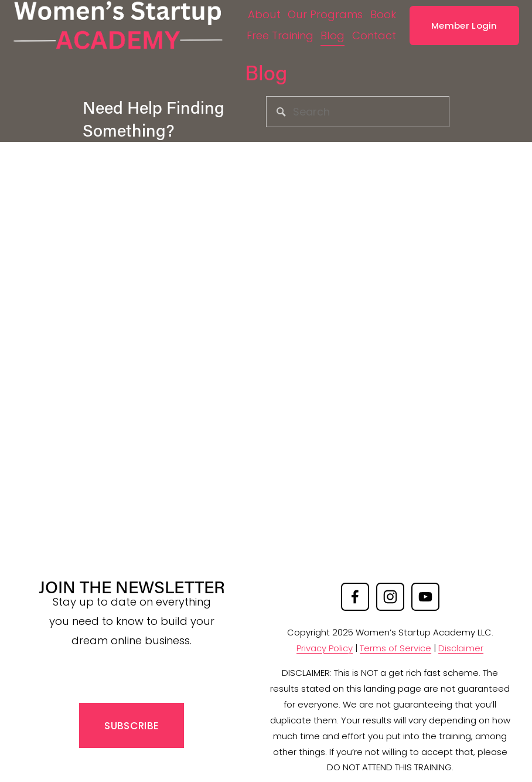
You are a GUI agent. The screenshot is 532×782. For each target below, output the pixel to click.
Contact (366, 53)
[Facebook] (355, 597)
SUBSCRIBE (132, 726)
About (289, 11)
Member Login (456, 32)
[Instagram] (390, 597)
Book (269, 32)
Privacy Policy (325, 648)
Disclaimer (461, 648)
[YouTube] (425, 597)
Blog (376, 32)
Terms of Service (395, 648)
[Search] (358, 112)
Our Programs (350, 11)
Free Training (323, 32)
